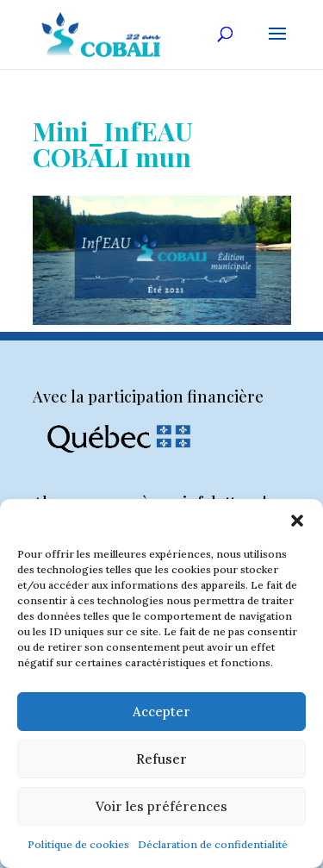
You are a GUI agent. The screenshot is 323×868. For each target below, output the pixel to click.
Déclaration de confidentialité (213, 844)
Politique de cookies (78, 844)
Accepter (161, 712)
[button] (297, 521)
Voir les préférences (161, 806)
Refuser (161, 759)
